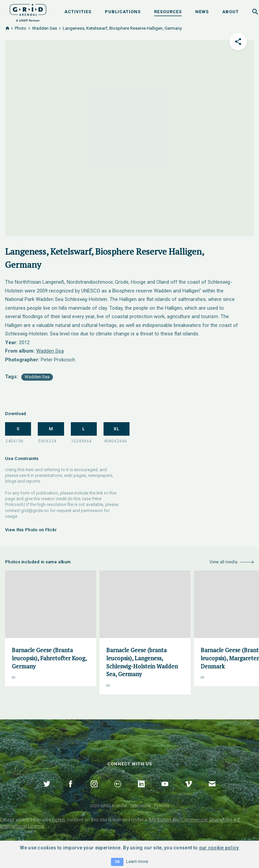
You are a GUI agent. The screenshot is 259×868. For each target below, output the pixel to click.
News (202, 12)
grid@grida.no (35, 510)
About (231, 12)
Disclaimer (140, 806)
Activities (78, 12)
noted (59, 820)
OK (117, 862)
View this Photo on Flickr (31, 530)
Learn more (137, 861)
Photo (21, 28)
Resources (168, 12)
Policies (162, 806)
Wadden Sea (45, 28)
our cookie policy (219, 848)
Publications (123, 12)
